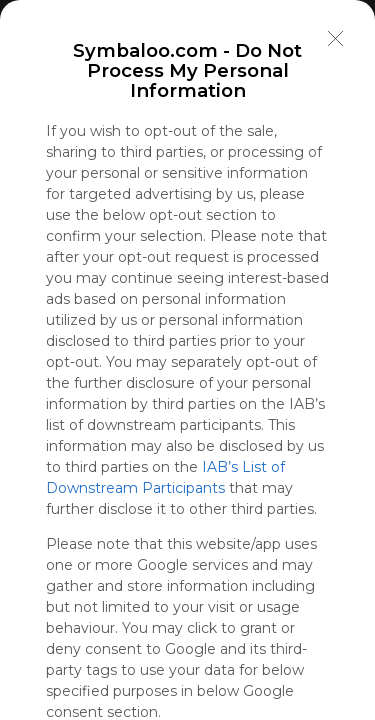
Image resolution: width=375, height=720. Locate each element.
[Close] (336, 39)
